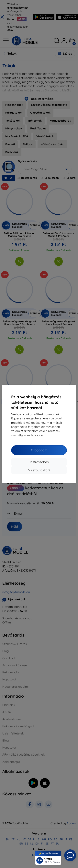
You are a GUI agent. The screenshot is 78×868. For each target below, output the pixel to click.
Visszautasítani (39, 470)
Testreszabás (39, 462)
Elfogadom (39, 450)
